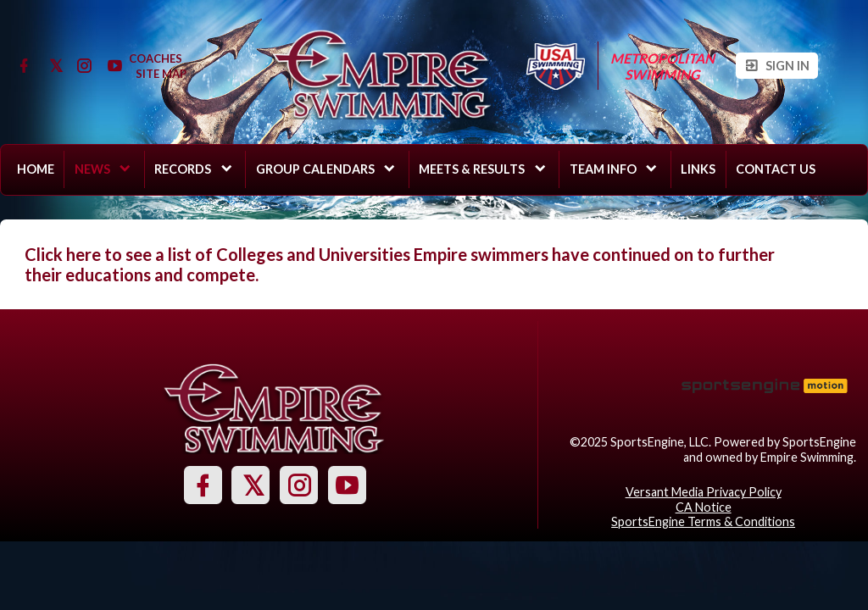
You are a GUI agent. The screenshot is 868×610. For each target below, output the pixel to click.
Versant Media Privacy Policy (704, 492)
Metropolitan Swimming (662, 66)
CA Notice (704, 507)
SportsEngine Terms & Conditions (703, 521)
